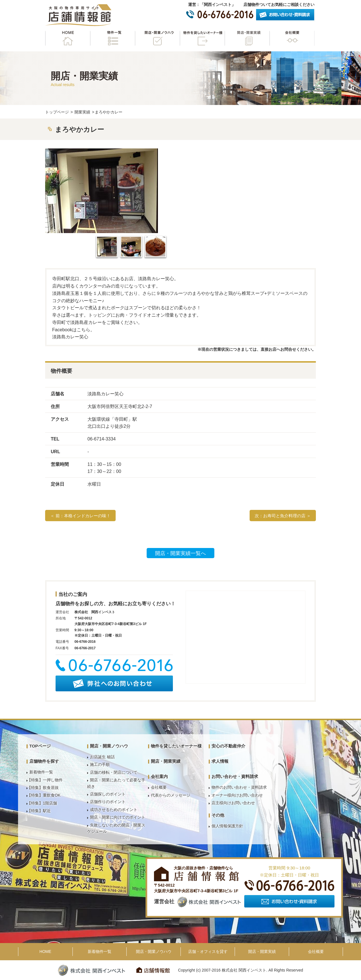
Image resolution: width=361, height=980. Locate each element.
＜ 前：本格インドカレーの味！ (80, 516)
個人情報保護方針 (227, 826)
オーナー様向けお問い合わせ (237, 795)
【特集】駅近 (39, 811)
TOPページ (40, 746)
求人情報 (220, 761)
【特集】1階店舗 (42, 803)
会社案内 (159, 776)
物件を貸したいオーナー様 (202, 38)
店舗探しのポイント (108, 794)
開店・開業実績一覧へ (180, 553)
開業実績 (82, 112)
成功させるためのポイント (114, 810)
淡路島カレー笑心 (70, 337)
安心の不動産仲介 (228, 746)
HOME (68, 38)
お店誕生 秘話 (102, 757)
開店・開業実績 (247, 38)
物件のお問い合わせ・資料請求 (239, 787)
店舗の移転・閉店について (114, 772)
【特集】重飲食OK (44, 795)
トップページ (57, 112)
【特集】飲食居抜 (43, 788)
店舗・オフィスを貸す (208, 952)
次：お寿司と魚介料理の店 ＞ (283, 516)
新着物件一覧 (41, 772)
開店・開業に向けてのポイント (118, 817)
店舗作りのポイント (108, 802)
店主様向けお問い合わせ (233, 803)
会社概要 (292, 38)
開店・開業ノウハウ (157, 38)
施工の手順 (100, 764)
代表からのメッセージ (171, 795)
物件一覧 (113, 38)
